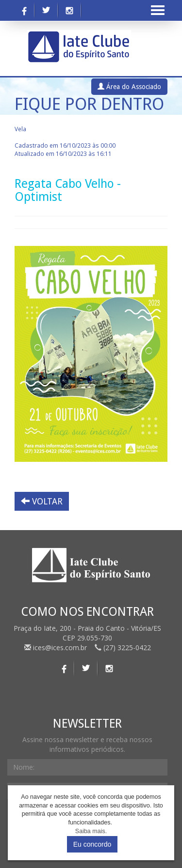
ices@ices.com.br (57, 647)
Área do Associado (129, 87)
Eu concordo (92, 844)
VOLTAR (42, 501)
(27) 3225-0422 (123, 647)
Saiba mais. (91, 831)
